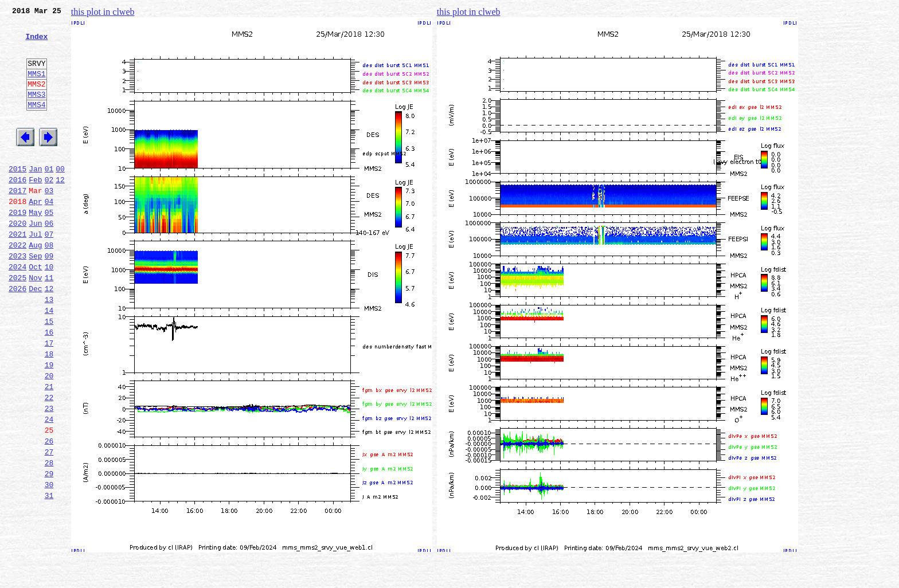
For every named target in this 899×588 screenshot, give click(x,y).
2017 (17, 221)
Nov (35, 322)
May (35, 246)
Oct (35, 309)
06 (49, 259)
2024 (17, 309)
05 (49, 246)
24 (49, 486)
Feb (35, 209)
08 (49, 284)
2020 (17, 259)
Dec (35, 335)
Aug (35, 284)
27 (49, 524)
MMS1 (36, 87)
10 (49, 309)
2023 (17, 297)
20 (49, 436)
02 (49, 209)
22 (49, 461)
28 (49, 536)
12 (60, 209)
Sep (35, 297)
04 (49, 234)
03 (49, 221)
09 (49, 297)
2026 (17, 335)
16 (49, 385)
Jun (35, 259)
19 (49, 423)
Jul (35, 272)
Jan (35, 196)
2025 (17, 322)
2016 (17, 209)
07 (49, 272)
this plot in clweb (103, 12)
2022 (17, 284)
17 (49, 398)
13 (49, 347)
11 (49, 322)
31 (49, 574)
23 (49, 473)
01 (49, 196)
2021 (17, 272)
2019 (17, 246)
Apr (35, 234)
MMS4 (36, 123)
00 (60, 196)
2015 (17, 196)
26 (49, 511)
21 (49, 448)
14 (49, 360)
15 (49, 373)
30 (49, 562)
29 (49, 549)
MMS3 (36, 111)
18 (49, 410)
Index (36, 43)
